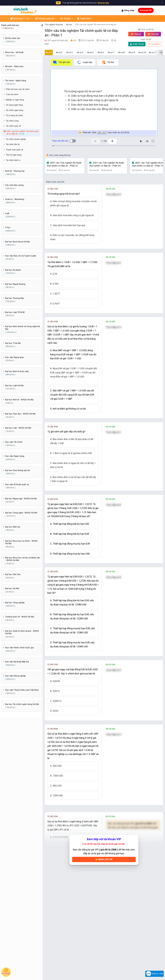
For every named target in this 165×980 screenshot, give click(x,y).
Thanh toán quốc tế (14, 150)
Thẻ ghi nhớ (61, 62)
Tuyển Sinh (85, 19)
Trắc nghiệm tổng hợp (54, 25)
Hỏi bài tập (6, 971)
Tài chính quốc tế (13, 126)
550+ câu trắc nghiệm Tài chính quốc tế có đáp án (96, 25)
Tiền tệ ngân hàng (14, 155)
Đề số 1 (49, 52)
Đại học (69, 25)
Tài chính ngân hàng (15, 110)
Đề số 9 (132, 52)
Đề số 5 (90, 52)
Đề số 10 (142, 52)
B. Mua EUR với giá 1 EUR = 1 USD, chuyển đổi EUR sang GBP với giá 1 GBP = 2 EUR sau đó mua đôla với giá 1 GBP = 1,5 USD (74, 372)
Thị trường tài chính (14, 115)
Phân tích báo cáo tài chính (18, 89)
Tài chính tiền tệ (13, 144)
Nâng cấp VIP (104, 859)
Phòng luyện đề (46, 19)
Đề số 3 (70, 52)
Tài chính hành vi (13, 160)
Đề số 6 (101, 52)
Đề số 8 (121, 52)
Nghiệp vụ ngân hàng (15, 100)
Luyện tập (85, 62)
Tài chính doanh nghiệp (16, 139)
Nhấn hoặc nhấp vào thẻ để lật (104, 133)
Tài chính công (12, 121)
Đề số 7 (111, 52)
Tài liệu (67, 19)
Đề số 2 (59, 52)
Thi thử (108, 62)
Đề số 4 (80, 52)
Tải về (137, 44)
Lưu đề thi (154, 44)
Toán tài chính (12, 94)
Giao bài (153, 34)
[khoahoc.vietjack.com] (25, 10)
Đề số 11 (153, 52)
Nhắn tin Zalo (154, 974)
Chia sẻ (136, 34)
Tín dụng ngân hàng (14, 105)
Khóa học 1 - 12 (21, 19)
